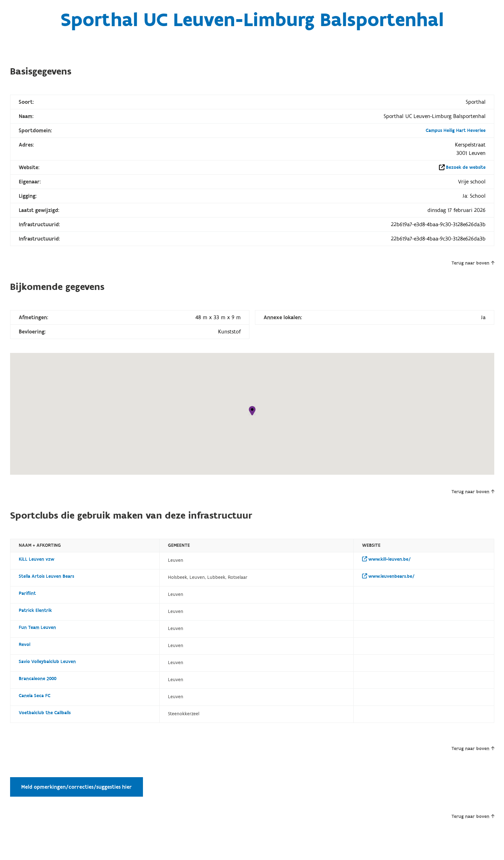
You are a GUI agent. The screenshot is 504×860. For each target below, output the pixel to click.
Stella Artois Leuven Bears (46, 576)
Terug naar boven (473, 263)
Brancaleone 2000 (38, 679)
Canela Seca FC (35, 696)
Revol (25, 645)
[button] (252, 411)
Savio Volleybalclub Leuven (47, 662)
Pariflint (27, 593)
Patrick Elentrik (35, 610)
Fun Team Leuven (37, 628)
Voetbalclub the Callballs (45, 713)
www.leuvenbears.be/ (388, 576)
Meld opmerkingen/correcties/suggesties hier (77, 787)
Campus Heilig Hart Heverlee (456, 131)
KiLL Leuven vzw (37, 559)
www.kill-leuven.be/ (386, 559)
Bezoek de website (466, 167)
